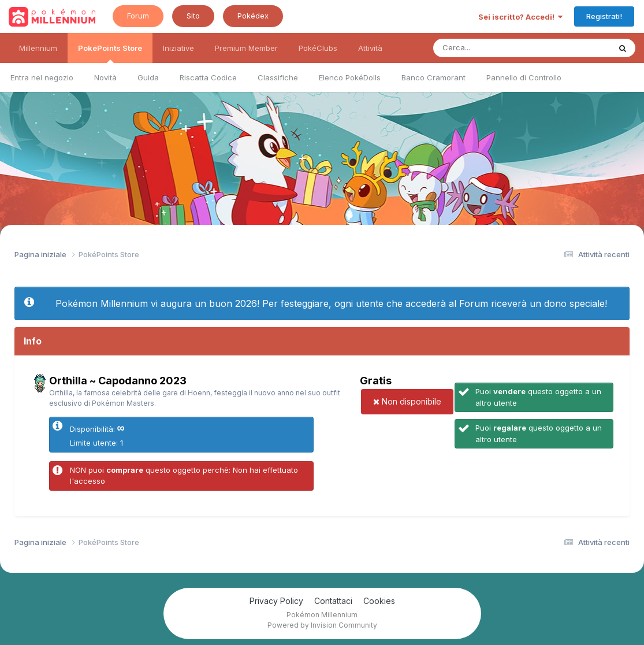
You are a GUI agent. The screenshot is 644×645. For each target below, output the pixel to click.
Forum (138, 16)
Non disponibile (407, 401)
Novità (105, 77)
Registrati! (604, 16)
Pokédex (253, 16)
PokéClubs (318, 48)
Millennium (38, 48)
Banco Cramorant (433, 77)
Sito (193, 16)
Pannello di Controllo (524, 77)
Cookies (379, 601)
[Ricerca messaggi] (495, 48)
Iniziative (178, 48)
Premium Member (246, 48)
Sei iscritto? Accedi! (520, 17)
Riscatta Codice (208, 77)
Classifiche (278, 77)
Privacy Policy (276, 601)
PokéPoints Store (110, 53)
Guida (148, 77)
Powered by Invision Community (322, 625)
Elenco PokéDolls (350, 77)
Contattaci (333, 601)
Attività (370, 48)
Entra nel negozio (42, 77)
